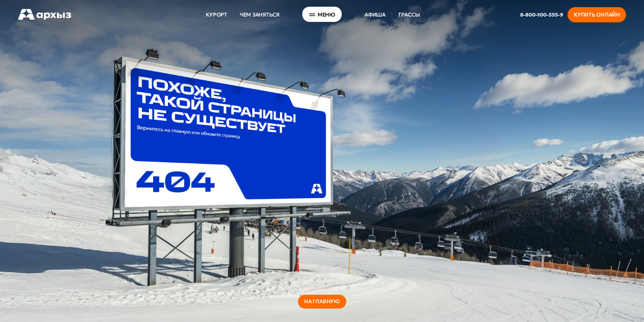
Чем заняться (260, 15)
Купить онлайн (597, 15)
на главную (322, 301)
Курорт (216, 15)
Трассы (409, 15)
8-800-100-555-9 (542, 15)
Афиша (375, 15)
